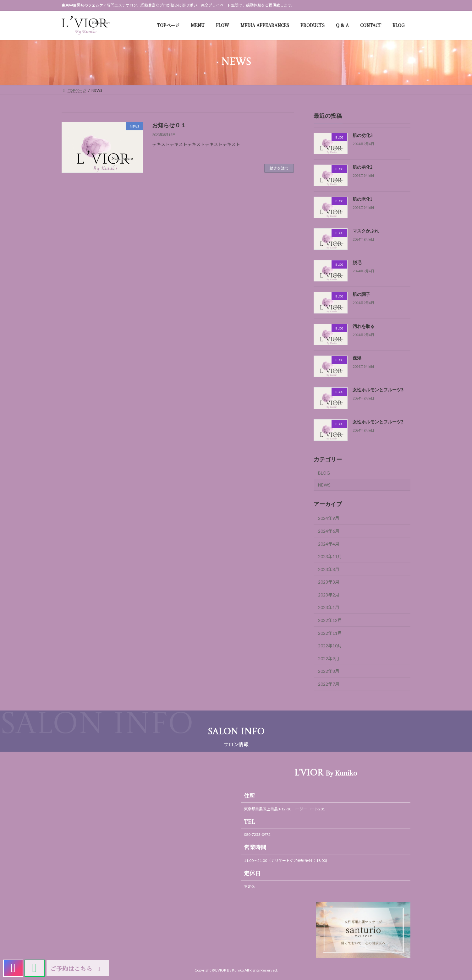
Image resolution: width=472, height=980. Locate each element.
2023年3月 (329, 582)
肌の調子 (361, 295)
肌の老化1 (362, 199)
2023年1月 (329, 608)
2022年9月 (329, 659)
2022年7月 (329, 684)
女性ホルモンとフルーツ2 (378, 422)
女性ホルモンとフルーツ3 (378, 390)
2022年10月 (330, 646)
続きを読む (279, 168)
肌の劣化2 (362, 168)
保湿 (357, 358)
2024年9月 (329, 518)
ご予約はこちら (76, 968)
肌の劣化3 (363, 136)
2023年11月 (330, 556)
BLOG (324, 473)
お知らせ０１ (169, 126)
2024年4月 (329, 544)
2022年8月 (329, 671)
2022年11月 (330, 633)
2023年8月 (329, 569)
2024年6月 (329, 531)
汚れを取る (364, 327)
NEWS (324, 485)
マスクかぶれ (366, 231)
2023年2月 (329, 595)
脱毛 (357, 263)
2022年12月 (330, 620)
